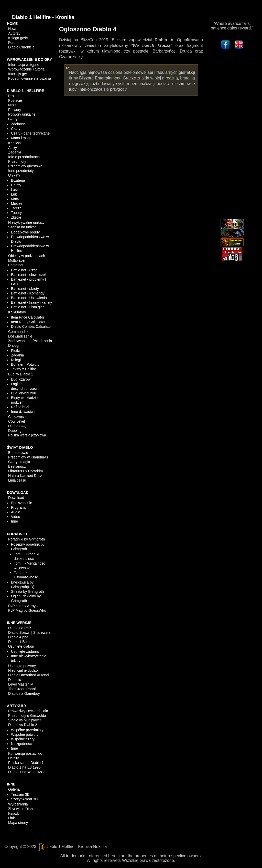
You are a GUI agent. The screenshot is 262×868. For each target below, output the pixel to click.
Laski (15, 190)
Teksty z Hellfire (24, 369)
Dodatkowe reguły (25, 232)
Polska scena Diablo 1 (26, 763)
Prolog (13, 96)
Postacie (15, 100)
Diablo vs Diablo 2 (23, 725)
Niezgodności (22, 744)
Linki (12, 818)
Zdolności (19, 124)
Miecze (17, 203)
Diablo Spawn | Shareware (29, 632)
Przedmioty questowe (25, 166)
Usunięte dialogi (21, 646)
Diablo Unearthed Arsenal (29, 675)
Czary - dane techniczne (30, 133)
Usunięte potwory (22, 666)
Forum (13, 43)
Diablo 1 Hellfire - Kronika (43, 17)
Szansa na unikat (22, 227)
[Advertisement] (232, 135)
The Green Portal (22, 689)
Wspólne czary (23, 739)
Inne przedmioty (21, 171)
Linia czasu (17, 480)
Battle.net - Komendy (28, 293)
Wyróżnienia (18, 804)
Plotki (15, 351)
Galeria (14, 789)
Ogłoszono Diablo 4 (88, 29)
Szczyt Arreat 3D (24, 799)
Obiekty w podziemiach (27, 256)
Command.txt (19, 332)
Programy (19, 507)
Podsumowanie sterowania (30, 78)
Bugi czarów (21, 379)
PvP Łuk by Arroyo (23, 606)
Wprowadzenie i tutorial (27, 69)
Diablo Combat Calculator (31, 326)
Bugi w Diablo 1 (21, 374)
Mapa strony (18, 823)
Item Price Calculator (28, 317)
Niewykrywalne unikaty (26, 222)
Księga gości (18, 38)
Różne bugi (20, 407)
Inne (14, 521)
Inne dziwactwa (23, 412)
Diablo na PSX (20, 628)
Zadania (15, 152)
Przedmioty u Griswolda (27, 716)
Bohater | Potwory (25, 364)
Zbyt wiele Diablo (22, 809)
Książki (14, 813)
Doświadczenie (20, 336)
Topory (16, 213)
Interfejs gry (18, 74)
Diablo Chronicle (21, 47)
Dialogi (14, 345)
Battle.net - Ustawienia (29, 298)
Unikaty (14, 175)
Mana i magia (22, 138)
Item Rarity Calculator (28, 322)
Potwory (15, 110)
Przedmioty (17, 161)
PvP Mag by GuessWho (27, 610)
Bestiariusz (17, 466)
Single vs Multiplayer (25, 720)
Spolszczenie (22, 503)
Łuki (14, 194)
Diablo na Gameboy (24, 693)
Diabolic (15, 680)
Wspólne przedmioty (27, 730)
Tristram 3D (20, 794)
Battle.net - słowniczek (29, 275)
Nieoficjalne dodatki (24, 670)
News (13, 29)
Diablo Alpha (18, 637)
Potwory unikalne (22, 114)
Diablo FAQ (17, 426)
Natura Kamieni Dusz (25, 476)
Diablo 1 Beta (19, 642)
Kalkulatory (17, 312)
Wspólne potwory (25, 734)
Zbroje (16, 217)
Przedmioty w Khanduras (28, 457)
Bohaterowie (18, 453)
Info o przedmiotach (24, 157)
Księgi (16, 360)
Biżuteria (18, 180)
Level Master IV (21, 684)
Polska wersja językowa (27, 435)
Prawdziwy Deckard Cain (28, 711)
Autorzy (14, 33)
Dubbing (15, 431)
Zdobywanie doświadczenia (30, 341)
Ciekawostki (18, 417)
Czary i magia (19, 462)
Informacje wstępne (24, 65)
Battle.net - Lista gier (27, 307)
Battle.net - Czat (24, 270)
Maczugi (18, 199)
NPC (12, 105)
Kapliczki (15, 143)
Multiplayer (17, 260)
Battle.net (16, 265)
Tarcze (16, 208)
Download (16, 498)
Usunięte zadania (25, 651)
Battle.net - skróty (25, 289)
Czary (13, 119)
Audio (16, 512)
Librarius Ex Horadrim (25, 471)
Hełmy (16, 185)
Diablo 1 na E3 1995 (24, 767)
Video (16, 517)
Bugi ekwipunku (24, 393)
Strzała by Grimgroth (27, 591)
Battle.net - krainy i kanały (31, 302)
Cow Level (17, 421)
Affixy (13, 148)
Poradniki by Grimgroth (26, 539)
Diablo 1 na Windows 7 (26, 772)
